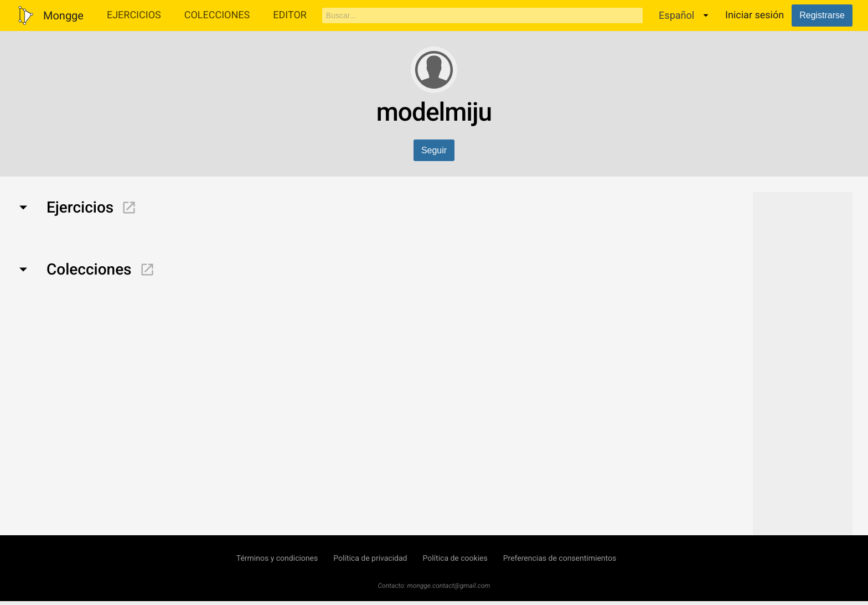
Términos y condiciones (277, 559)
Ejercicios (134, 15)
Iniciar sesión (755, 15)
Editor (290, 15)
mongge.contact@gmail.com (449, 586)
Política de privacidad (370, 559)
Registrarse (822, 15)
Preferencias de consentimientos (560, 559)
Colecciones (217, 15)
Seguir (434, 150)
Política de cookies (455, 559)
